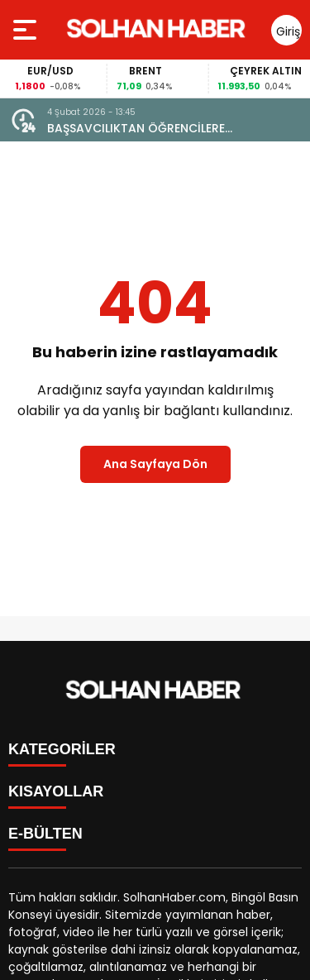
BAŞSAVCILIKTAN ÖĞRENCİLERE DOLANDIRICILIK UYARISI (136, 129)
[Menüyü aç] (27, 30)
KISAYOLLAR (56, 791)
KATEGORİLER (62, 749)
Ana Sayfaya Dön (155, 464)
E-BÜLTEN (45, 834)
